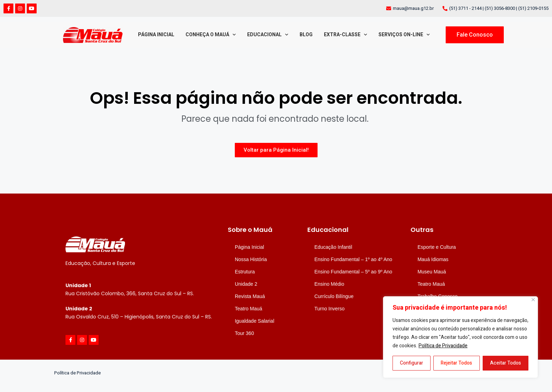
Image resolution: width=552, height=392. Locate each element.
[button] (475, 35)
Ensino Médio (329, 284)
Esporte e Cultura (437, 247)
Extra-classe (346, 35)
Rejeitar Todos (456, 363)
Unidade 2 (246, 284)
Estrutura (245, 272)
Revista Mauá (250, 296)
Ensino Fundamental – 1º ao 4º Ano (353, 259)
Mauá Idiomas (433, 259)
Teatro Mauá (249, 309)
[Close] (533, 300)
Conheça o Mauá (211, 35)
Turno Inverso (330, 309)
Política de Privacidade (443, 346)
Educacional (268, 35)
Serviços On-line (404, 35)
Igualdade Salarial (255, 321)
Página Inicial (156, 35)
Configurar (412, 363)
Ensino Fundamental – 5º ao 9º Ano (353, 272)
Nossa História (251, 259)
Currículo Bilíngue (334, 296)
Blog (306, 35)
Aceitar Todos (506, 363)
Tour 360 (244, 333)
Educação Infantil (333, 247)
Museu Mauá (432, 272)
